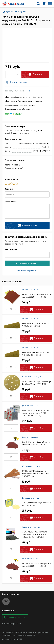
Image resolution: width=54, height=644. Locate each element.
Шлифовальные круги (31, 377)
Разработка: (12, 639)
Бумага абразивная (30, 437)
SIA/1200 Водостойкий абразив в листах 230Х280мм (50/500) (36, 296)
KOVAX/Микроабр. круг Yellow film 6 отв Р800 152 (37, 504)
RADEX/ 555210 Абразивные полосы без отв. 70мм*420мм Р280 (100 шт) (35, 474)
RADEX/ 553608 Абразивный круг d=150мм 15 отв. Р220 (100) (36, 383)
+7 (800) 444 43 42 (17, 617)
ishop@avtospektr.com (12, 624)
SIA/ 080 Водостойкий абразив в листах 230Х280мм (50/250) (36, 565)
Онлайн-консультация (27, 270)
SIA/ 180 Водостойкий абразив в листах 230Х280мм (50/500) (36, 443)
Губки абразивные (30, 406)
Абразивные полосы (31, 290)
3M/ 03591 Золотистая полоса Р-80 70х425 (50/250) (35, 325)
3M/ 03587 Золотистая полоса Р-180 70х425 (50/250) (35, 354)
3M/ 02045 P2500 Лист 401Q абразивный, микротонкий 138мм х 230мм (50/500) (34, 534)
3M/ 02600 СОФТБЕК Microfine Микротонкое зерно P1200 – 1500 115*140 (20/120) (35, 413)
